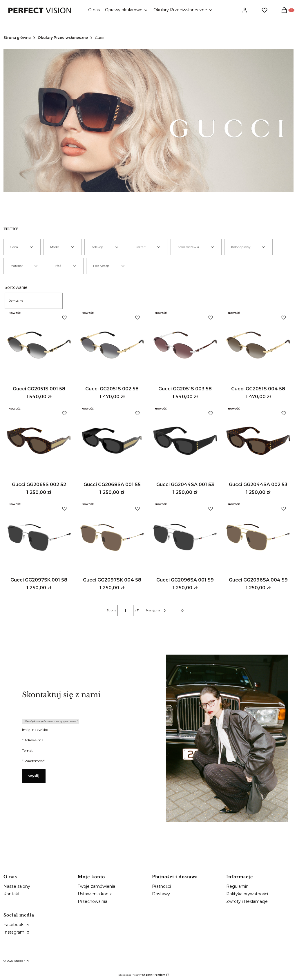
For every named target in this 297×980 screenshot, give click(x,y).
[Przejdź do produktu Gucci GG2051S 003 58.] (185, 345)
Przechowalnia (93, 901)
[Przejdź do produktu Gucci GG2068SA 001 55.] (112, 441)
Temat (27, 750)
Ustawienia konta (95, 894)
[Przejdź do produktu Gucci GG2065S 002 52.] (39, 441)
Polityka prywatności (247, 894)
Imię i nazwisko (35, 730)
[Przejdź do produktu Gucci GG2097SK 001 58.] (39, 536)
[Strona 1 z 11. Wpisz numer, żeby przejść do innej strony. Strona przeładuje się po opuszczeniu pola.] (125, 611)
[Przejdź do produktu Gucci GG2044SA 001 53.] (185, 441)
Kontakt (12, 894)
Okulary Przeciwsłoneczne (63, 38)
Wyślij (34, 776)
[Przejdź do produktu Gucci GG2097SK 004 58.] (112, 536)
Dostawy (161, 894)
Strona (112, 611)
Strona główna (17, 38)
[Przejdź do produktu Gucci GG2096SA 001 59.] (185, 536)
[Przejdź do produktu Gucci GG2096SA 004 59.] (258, 536)
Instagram (15, 932)
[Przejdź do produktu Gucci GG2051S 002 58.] (112, 345)
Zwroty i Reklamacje (247, 901)
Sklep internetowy (142, 975)
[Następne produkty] (157, 611)
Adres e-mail (35, 740)
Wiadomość (35, 761)
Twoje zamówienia (96, 886)
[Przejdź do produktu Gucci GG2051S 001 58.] (39, 345)
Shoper (19, 961)
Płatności (161, 886)
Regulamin (237, 886)
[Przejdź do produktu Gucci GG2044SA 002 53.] (258, 441)
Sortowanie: (17, 287)
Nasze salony (17, 886)
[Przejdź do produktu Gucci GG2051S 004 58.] (258, 345)
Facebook (14, 925)
